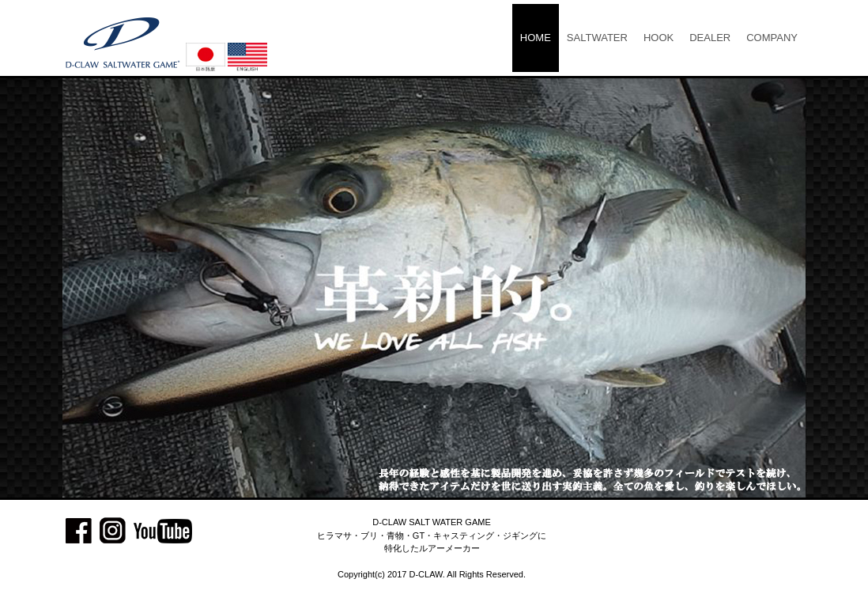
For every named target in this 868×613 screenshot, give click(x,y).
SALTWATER (597, 38)
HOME (536, 38)
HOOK (659, 38)
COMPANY (772, 38)
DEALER (710, 38)
